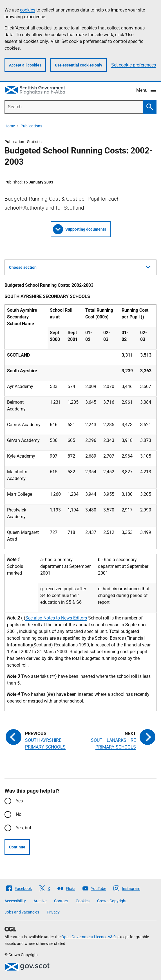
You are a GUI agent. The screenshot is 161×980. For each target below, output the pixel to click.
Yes (19, 801)
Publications (31, 126)
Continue (17, 847)
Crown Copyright (112, 901)
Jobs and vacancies (22, 912)
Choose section (80, 267)
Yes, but (24, 828)
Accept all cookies (25, 65)
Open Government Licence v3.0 (89, 937)
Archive (40, 901)
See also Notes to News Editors (56, 618)
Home (10, 126)
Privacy (53, 912)
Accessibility (15, 901)
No (19, 814)
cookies (28, 10)
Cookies (83, 901)
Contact (61, 901)
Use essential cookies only (79, 65)
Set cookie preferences (134, 65)
